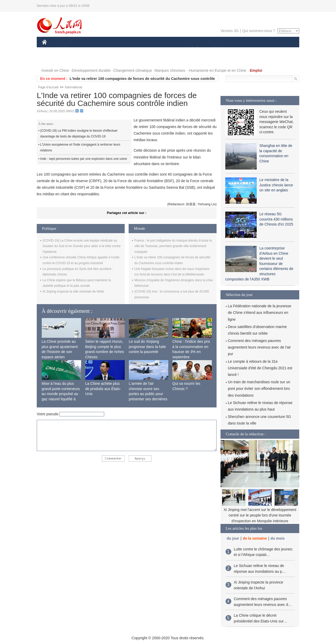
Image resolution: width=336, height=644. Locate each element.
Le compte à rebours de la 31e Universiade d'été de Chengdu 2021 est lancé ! (260, 368)
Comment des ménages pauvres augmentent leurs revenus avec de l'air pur (259, 347)
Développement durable (91, 70)
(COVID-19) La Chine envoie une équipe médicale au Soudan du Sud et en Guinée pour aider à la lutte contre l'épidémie (82, 246)
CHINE (51, 50)
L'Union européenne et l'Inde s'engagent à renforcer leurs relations (80, 147)
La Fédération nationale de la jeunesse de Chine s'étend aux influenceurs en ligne (259, 313)
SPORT (234, 50)
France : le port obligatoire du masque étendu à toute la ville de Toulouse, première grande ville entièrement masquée (173, 246)
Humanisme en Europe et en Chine (217, 70)
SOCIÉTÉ (190, 50)
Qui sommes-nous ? (259, 31)
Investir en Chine (55, 70)
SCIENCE (143, 50)
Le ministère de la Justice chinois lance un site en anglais (276, 185)
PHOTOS (53, 60)
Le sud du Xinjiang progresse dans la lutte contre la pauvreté (148, 347)
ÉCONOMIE (74, 50)
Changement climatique (133, 70)
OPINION (281, 50)
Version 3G (230, 31)
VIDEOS (74, 60)
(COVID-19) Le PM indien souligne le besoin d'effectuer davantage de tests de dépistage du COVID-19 (79, 134)
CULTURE (166, 50)
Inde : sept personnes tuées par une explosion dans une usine (84, 159)
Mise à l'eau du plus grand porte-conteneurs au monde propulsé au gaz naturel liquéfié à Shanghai (61, 394)
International (73, 87)
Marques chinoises (170, 70)
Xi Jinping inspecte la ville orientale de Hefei (73, 292)
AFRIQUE (120, 50)
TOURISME (256, 50)
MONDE (98, 50)
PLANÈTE (213, 50)
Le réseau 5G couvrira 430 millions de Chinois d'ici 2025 (276, 219)
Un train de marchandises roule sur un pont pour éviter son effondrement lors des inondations (259, 389)
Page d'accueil (48, 87)
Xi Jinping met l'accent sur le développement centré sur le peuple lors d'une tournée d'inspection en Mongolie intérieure (260, 515)
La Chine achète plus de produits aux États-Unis (103, 389)
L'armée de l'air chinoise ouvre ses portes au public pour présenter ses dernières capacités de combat (148, 394)
